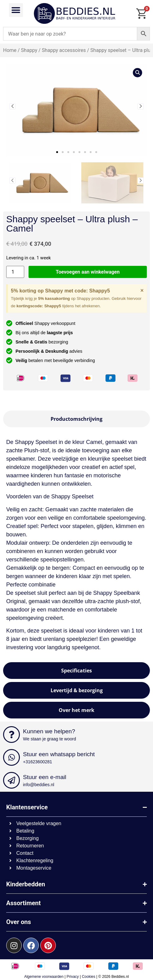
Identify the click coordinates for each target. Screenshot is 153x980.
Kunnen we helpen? (49, 731)
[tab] (76, 419)
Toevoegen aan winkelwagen (88, 272)
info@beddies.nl (39, 785)
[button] (16, 10)
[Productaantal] (15, 272)
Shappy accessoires (64, 50)
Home (10, 50)
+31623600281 (38, 762)
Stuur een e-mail (45, 777)
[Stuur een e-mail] (11, 780)
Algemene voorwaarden (44, 977)
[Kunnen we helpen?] (11, 735)
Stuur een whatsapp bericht (59, 754)
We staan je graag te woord (49, 739)
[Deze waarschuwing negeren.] (142, 290)
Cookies (89, 977)
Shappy (29, 50)
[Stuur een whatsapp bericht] (11, 757)
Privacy (73, 977)
